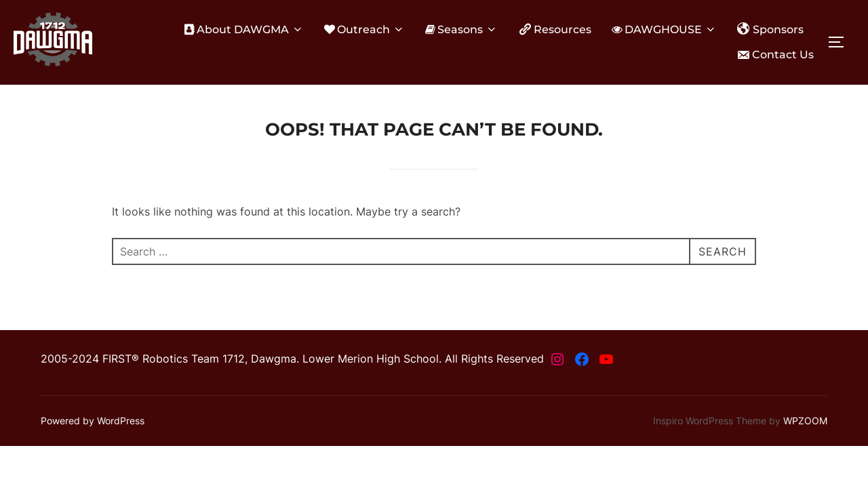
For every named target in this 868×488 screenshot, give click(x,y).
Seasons (461, 29)
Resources (555, 29)
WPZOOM (805, 421)
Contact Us (775, 55)
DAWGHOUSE (664, 29)
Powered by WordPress (93, 421)
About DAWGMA (244, 29)
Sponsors (770, 29)
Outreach (364, 29)
